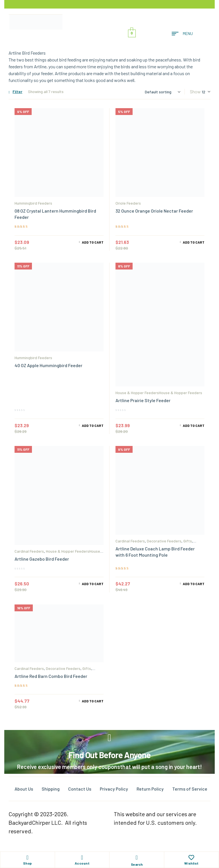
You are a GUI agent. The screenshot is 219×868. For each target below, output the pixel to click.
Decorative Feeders (164, 541)
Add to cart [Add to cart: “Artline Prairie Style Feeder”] (194, 425)
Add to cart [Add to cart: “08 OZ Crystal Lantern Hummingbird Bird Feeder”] (93, 242)
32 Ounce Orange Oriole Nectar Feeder (154, 211)
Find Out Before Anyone (109, 755)
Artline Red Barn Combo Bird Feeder (51, 676)
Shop (28, 863)
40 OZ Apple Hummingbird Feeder (48, 365)
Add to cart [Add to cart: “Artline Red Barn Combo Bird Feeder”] (93, 701)
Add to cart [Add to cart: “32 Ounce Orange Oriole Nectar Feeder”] (194, 242)
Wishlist (191, 863)
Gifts (188, 541)
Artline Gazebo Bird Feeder (42, 559)
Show (195, 91)
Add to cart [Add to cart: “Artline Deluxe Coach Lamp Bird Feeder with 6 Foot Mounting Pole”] (194, 584)
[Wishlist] (191, 857)
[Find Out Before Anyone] (110, 738)
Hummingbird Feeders (33, 203)
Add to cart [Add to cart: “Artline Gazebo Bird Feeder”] (93, 584)
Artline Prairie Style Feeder (143, 400)
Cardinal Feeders (29, 551)
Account (82, 863)
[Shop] (27, 857)
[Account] (82, 857)
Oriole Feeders (128, 203)
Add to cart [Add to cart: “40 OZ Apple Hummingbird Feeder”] (93, 425)
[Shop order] (163, 92)
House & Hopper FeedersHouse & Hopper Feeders (159, 393)
